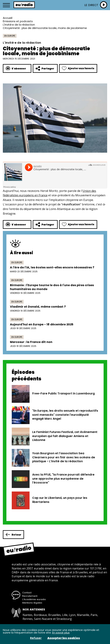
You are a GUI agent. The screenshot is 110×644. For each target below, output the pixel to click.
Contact (27, 593)
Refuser (36, 638)
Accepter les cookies (64, 638)
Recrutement (30, 596)
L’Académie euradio (34, 599)
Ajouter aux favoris (78, 68)
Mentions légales (32, 603)
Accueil (8, 18)
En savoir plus (61, 633)
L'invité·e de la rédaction (19, 25)
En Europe (10, 36)
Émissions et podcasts (18, 21)
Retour (13, 535)
